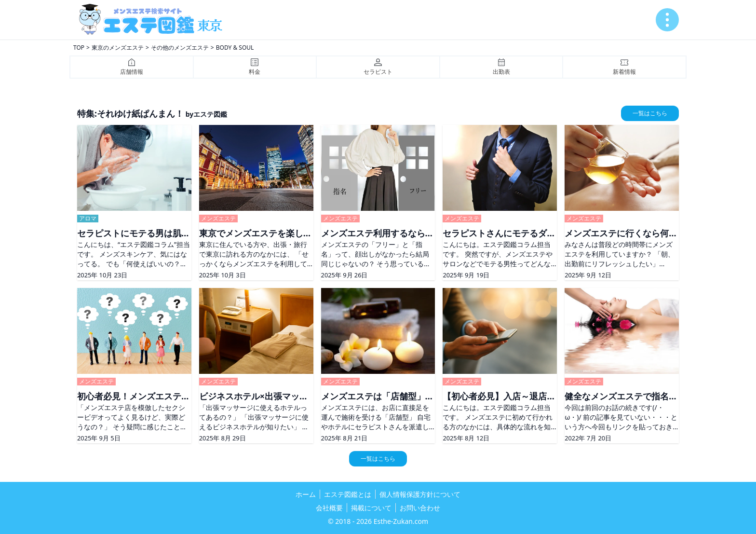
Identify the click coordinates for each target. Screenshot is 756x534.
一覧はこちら (650, 113)
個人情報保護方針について (420, 494)
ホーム (306, 494)
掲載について (371, 508)
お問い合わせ (420, 508)
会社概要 (329, 508)
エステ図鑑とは (348, 494)
